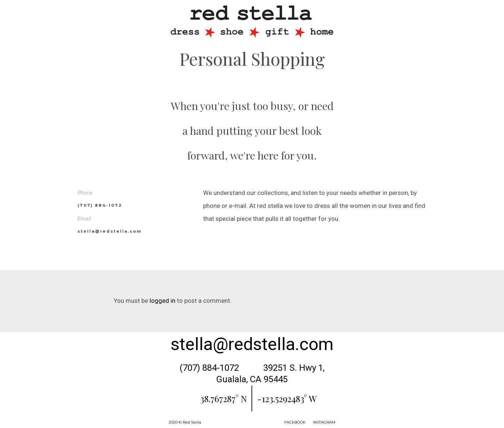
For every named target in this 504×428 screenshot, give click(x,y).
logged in (162, 301)
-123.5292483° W (287, 398)
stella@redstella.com (252, 344)
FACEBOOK (295, 422)
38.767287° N (224, 398)
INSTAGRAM (324, 422)
